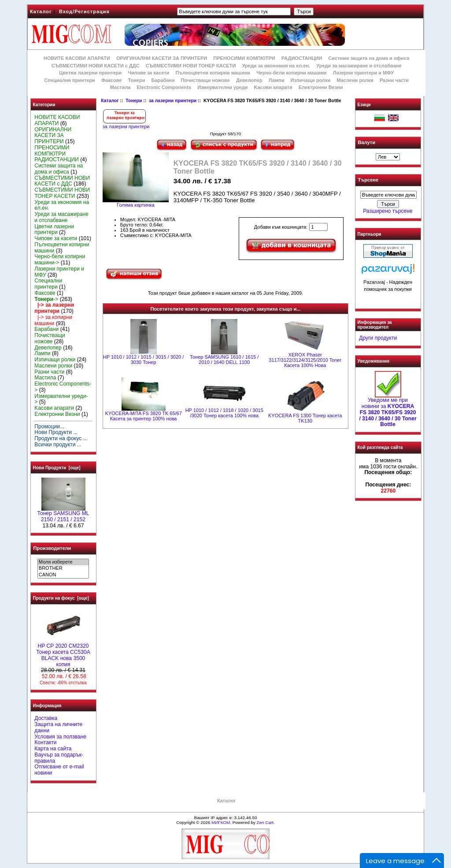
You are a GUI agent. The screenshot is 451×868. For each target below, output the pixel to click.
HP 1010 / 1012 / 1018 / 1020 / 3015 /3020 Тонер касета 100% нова (224, 413)
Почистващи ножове (205, 80)
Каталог (41, 11)
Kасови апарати (273, 87)
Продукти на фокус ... (61, 438)
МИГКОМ (221, 822)
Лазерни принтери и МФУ (363, 73)
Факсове (111, 80)
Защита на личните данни (58, 727)
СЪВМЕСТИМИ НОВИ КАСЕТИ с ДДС (96, 66)
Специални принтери (70, 80)
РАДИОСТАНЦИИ (302, 58)
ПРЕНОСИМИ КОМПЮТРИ (244, 58)
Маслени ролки (355, 80)
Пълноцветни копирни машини (213, 73)
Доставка (46, 718)
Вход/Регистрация (84, 11)
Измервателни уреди (222, 87)
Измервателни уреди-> (61, 399)
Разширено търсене (388, 211)
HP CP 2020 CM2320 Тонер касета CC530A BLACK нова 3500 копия (63, 653)
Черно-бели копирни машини (291, 73)
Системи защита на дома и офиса (369, 58)
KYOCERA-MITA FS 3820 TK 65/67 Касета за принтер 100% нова (143, 416)
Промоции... (49, 427)
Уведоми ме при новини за (388, 410)
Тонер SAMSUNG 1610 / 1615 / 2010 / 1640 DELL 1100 (224, 360)
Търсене (368, 180)
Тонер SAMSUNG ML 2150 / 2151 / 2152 (63, 514)
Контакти (45, 742)
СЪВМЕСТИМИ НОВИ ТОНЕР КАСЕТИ (191, 66)
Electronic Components (164, 87)
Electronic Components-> (63, 387)
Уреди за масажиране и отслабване (359, 66)
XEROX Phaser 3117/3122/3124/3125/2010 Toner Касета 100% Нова (305, 360)
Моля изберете (63, 562)
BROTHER (63, 568)
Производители (52, 548)
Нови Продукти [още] (57, 468)
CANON (63, 575)
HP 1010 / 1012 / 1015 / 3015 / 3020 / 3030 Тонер (143, 360)
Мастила (120, 87)
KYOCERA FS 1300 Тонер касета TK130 (305, 418)
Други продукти (378, 338)
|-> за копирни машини (53, 320)
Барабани (163, 80)
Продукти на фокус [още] (61, 598)
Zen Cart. (266, 822)
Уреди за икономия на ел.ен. (276, 66)
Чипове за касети (148, 73)
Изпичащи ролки (311, 80)
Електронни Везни (321, 87)
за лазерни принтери (173, 101)
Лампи (277, 80)
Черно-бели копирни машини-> (60, 260)
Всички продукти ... (58, 445)
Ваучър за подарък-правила (59, 758)
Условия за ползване (60, 737)
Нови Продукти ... (56, 432)
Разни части (394, 80)
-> (46, 299)
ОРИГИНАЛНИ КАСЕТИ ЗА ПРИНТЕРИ (162, 58)
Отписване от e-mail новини (59, 770)
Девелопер (249, 80)
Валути (367, 142)
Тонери (134, 101)
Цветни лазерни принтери (90, 73)
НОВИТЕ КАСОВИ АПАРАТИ (77, 58)
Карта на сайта (53, 749)
